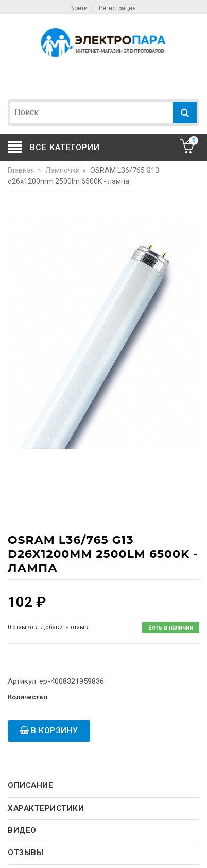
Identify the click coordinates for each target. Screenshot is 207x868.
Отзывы (25, 853)
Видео (22, 830)
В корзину (55, 730)
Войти (79, 8)
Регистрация (117, 8)
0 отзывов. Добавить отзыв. (49, 627)
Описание (30, 785)
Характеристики (46, 808)
